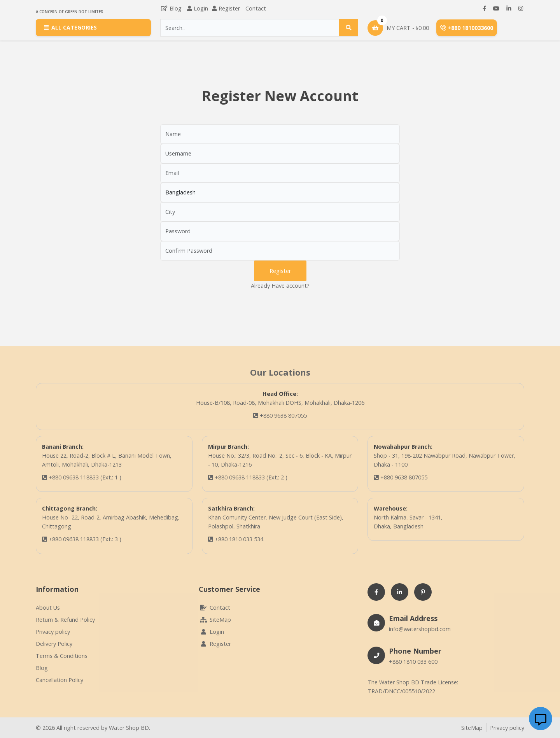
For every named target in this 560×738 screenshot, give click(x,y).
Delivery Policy (54, 644)
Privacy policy (53, 632)
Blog (171, 8)
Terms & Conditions (62, 656)
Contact (256, 8)
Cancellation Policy (59, 680)
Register (229, 8)
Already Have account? (280, 286)
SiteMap (215, 620)
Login (201, 8)
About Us (48, 608)
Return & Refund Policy (65, 620)
